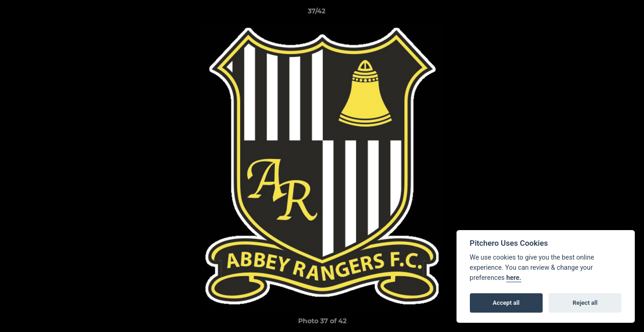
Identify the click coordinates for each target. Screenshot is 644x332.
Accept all (506, 303)
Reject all (585, 303)
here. (514, 278)
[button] (605, 13)
